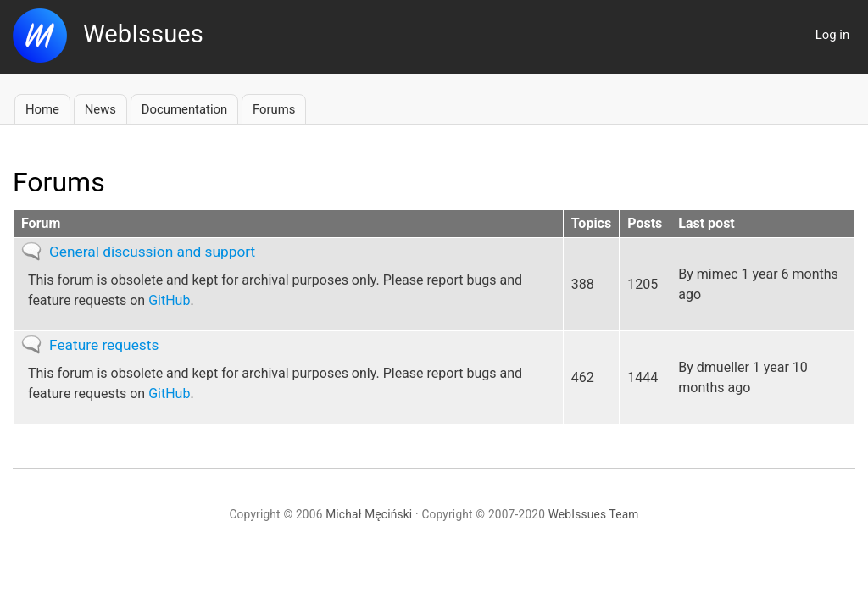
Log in (832, 35)
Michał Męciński (369, 514)
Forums (274, 109)
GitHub (169, 300)
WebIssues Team (594, 514)
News (100, 109)
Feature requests (104, 345)
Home (42, 109)
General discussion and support (152, 252)
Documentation (184, 109)
